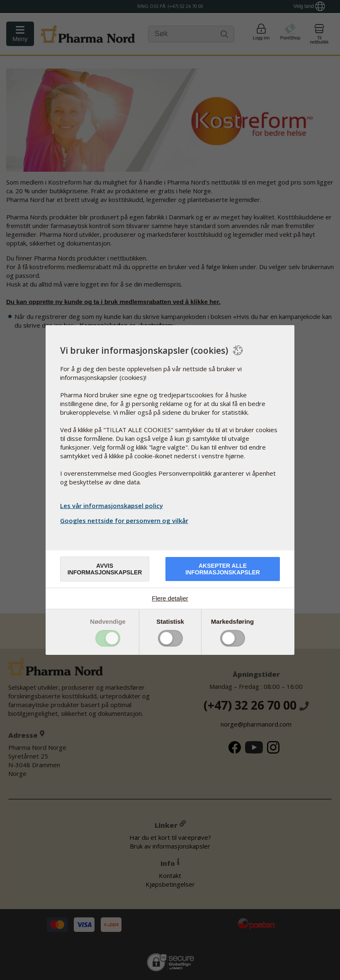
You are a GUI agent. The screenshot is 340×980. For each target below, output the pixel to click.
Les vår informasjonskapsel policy (112, 506)
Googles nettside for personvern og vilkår (125, 520)
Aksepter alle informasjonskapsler (223, 569)
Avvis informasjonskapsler (105, 569)
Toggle (108, 638)
